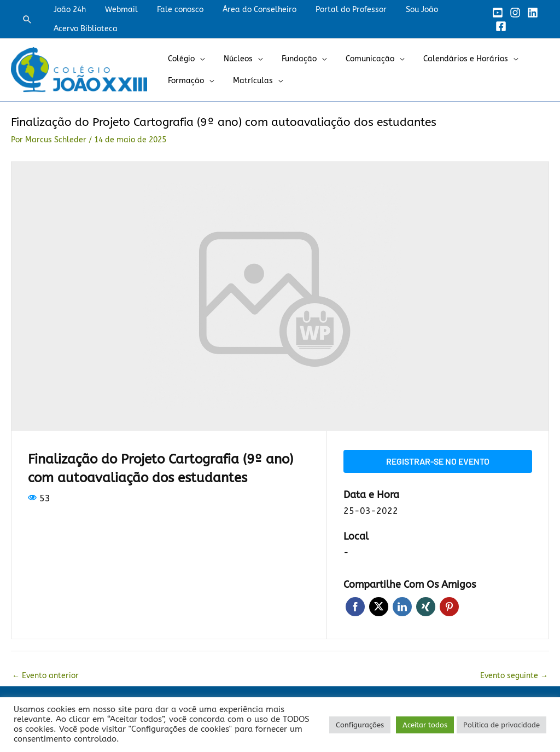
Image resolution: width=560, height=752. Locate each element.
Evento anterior (45, 676)
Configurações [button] (360, 725)
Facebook (355, 607)
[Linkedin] (529, 13)
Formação (184, 81)
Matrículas (247, 81)
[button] (27, 19)
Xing (426, 607)
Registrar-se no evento (438, 461)
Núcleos (232, 59)
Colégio (179, 59)
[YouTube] (494, 13)
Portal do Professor (334, 10)
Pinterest (449, 607)
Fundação (289, 59)
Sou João (401, 10)
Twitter (379, 607)
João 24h (68, 10)
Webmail (115, 10)
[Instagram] (512, 13)
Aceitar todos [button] (425, 725)
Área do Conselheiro (246, 10)
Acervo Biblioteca (83, 29)
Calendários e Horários (448, 59)
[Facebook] (498, 26)
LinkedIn (402, 607)
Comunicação (356, 59)
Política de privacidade (501, 725)
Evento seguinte (514, 676)
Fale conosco (170, 10)
